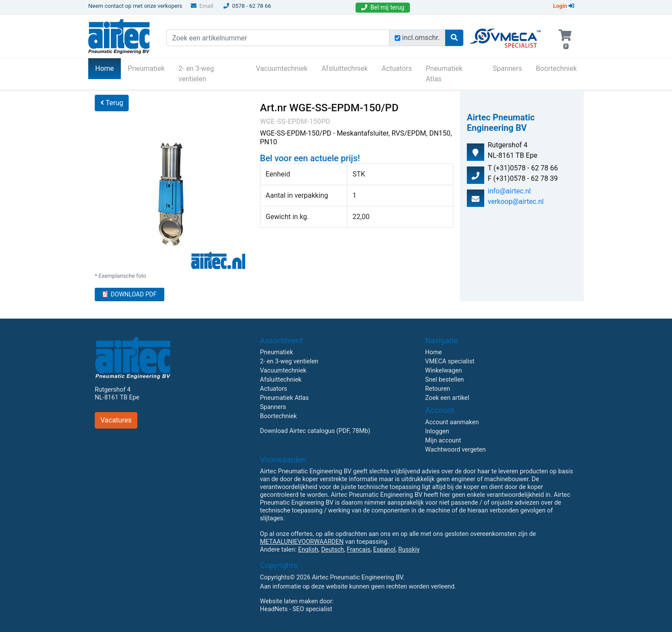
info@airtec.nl (509, 191)
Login (564, 6)
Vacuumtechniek (282, 68)
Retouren (438, 389)
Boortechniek (556, 68)
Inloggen (437, 431)
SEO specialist (312, 609)
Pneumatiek (146, 68)
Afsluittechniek (345, 68)
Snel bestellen (444, 380)
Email (202, 6)
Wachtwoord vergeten (455, 450)
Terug (112, 103)
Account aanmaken (452, 422)
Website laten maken (289, 601)
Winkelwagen (444, 371)
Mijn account (443, 441)
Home (108, 68)
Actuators (397, 68)
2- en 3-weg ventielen (196, 74)
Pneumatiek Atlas (444, 74)
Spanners (507, 68)
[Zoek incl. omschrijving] (398, 38)
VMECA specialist (450, 361)
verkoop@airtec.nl (516, 201)
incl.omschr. (421, 38)
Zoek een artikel (447, 398)
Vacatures (116, 420)
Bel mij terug (383, 7)
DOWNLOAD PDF (130, 294)
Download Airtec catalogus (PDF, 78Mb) (315, 431)
